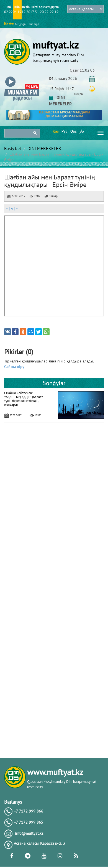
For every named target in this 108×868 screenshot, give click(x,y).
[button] (21, 78)
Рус (64, 131)
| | (12, 209)
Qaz (73, 131)
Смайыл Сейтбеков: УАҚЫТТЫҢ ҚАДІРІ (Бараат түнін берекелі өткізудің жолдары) (24, 399)
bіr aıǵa (34, 24)
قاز (82, 131)
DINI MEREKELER (44, 148)
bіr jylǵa (20, 24)
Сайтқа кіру (14, 367)
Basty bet (13, 148)
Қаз (55, 131)
